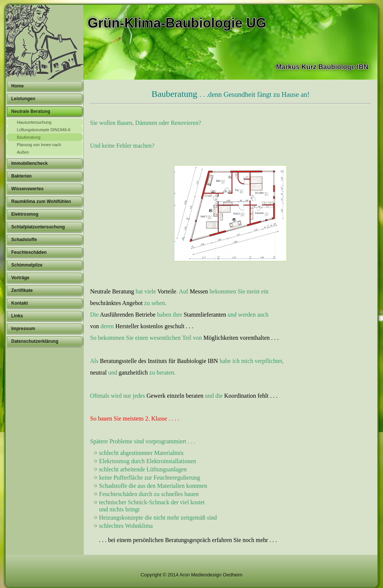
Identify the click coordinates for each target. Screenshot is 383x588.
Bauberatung (29, 137)
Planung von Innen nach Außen (39, 148)
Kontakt (20, 303)
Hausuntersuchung (34, 122)
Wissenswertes (27, 189)
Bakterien (22, 176)
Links (17, 316)
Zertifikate (22, 290)
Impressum (23, 329)
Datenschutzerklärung (35, 341)
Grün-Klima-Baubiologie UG (177, 23)
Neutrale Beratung (31, 111)
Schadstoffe (24, 240)
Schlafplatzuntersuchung (38, 227)
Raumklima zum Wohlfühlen (41, 201)
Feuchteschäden (29, 252)
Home (17, 86)
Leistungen (23, 99)
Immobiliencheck (29, 163)
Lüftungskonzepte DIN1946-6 (44, 130)
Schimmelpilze (27, 265)
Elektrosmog (25, 214)
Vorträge (20, 278)
